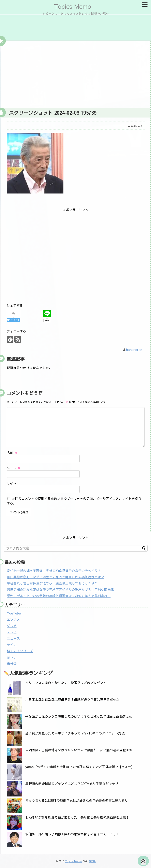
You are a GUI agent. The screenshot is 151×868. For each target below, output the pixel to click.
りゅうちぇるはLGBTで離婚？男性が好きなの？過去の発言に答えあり (77, 800)
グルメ (12, 626)
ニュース (13, 638)
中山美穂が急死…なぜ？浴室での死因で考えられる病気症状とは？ (56, 577)
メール (14, 468)
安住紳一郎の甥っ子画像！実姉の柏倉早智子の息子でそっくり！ (54, 571)
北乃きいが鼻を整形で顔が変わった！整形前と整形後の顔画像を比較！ (77, 817)
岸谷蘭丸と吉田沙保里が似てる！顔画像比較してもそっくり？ (52, 583)
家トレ (12, 657)
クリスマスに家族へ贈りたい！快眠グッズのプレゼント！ (67, 683)
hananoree (134, 350)
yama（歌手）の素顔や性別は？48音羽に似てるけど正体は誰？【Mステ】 (80, 767)
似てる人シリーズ (20, 651)
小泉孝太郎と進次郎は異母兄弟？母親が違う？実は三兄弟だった (72, 699)
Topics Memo (73, 6)
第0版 (93, 861)
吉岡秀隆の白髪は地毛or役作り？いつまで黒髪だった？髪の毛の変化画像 (79, 750)
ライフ (12, 645)
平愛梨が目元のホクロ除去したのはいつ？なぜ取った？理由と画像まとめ (79, 716)
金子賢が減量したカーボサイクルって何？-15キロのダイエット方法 (75, 733)
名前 (12, 452)
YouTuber (14, 613)
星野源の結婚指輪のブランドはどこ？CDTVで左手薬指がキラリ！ (73, 784)
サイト (12, 483)
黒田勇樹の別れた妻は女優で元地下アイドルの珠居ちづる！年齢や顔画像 (60, 589)
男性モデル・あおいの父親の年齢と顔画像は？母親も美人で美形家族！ (59, 596)
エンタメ (13, 619)
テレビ (12, 632)
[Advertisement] (76, 73)
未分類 (12, 663)
